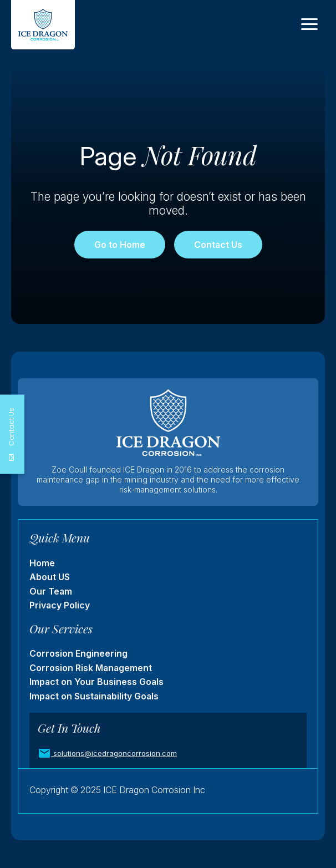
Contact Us (218, 245)
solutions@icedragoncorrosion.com (114, 753)
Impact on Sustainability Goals (94, 696)
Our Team (51, 591)
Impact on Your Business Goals (96, 682)
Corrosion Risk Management (91, 668)
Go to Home (120, 245)
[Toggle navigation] (309, 25)
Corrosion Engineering (78, 653)
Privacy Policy (60, 605)
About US (50, 577)
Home (42, 563)
